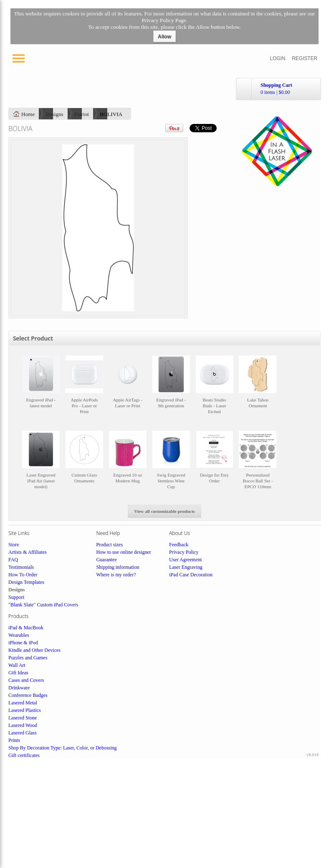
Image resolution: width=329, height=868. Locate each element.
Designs (54, 114)
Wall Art (17, 665)
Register (305, 58)
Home (28, 114)
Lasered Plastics (25, 710)
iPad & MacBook (26, 628)
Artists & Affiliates (28, 552)
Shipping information (118, 567)
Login (277, 58)
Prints (14, 740)
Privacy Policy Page (164, 20)
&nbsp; (41, 389)
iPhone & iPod (23, 643)
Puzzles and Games (28, 658)
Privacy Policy (184, 552)
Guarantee (106, 560)
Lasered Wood (23, 725)
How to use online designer (123, 552)
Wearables (19, 635)
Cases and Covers (26, 680)
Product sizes (109, 545)
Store (14, 545)
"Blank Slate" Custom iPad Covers (43, 605)
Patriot (82, 114)
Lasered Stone (23, 718)
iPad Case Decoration (191, 575)
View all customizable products (164, 511)
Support (16, 597)
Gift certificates (24, 755)
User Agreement (185, 560)
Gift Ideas (18, 673)
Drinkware (19, 688)
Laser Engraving (186, 567)
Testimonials (21, 567)
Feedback (179, 545)
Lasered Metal (23, 703)
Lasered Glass (23, 733)
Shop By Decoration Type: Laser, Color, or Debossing (63, 748)
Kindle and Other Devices (34, 650)
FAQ (13, 560)
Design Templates (26, 582)
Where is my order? (116, 575)
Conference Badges (28, 695)
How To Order (23, 575)
